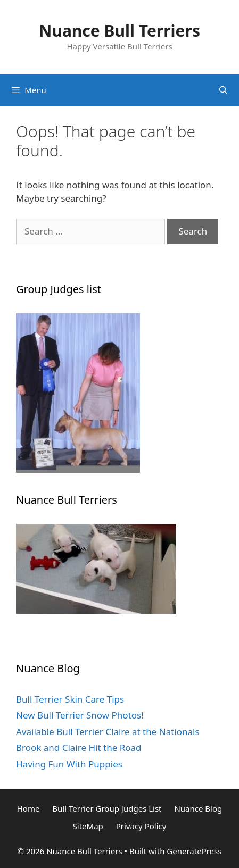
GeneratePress (194, 851)
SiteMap (88, 826)
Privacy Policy (141, 826)
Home (28, 808)
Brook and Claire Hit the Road (79, 748)
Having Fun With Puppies (69, 764)
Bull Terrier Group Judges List (107, 808)
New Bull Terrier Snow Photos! (80, 715)
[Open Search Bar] (223, 90)
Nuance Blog (198, 808)
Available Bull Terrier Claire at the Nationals (108, 732)
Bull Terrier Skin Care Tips (70, 699)
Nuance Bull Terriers (119, 31)
